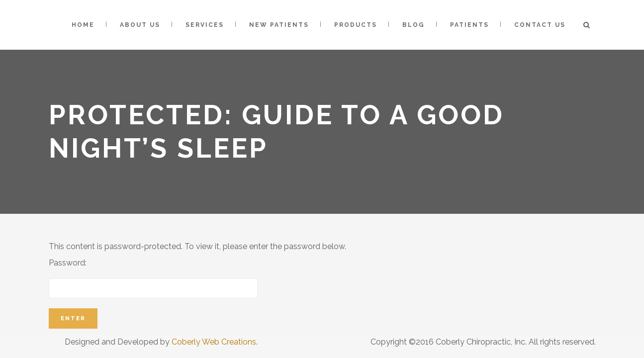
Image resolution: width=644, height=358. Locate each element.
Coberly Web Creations (214, 342)
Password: (153, 278)
